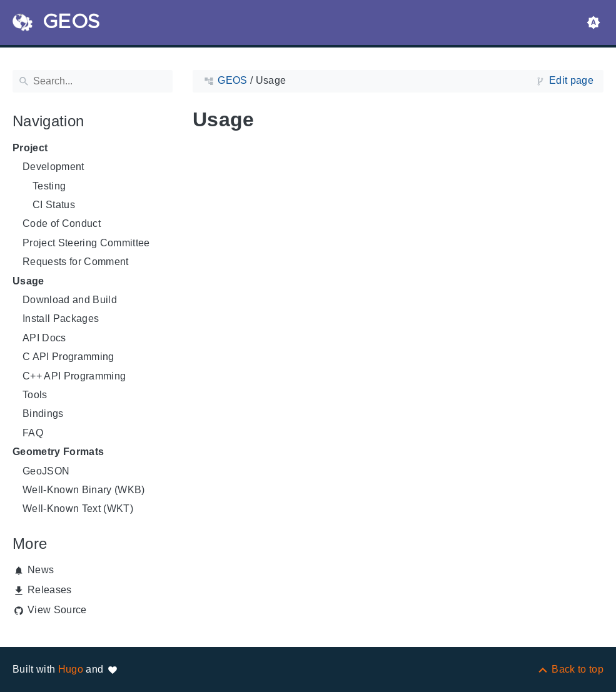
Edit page (571, 80)
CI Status (54, 205)
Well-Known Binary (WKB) (84, 490)
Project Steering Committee (86, 243)
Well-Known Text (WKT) (78, 509)
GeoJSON (46, 471)
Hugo (71, 669)
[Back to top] (570, 669)
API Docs (44, 338)
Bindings (43, 414)
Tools (35, 395)
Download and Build (70, 300)
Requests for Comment (76, 262)
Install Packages (61, 318)
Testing (49, 186)
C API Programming (68, 357)
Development (53, 167)
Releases (50, 590)
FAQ (33, 433)
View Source (57, 610)
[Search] (93, 81)
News (41, 570)
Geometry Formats (58, 452)
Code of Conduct (62, 223)
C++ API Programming (74, 376)
